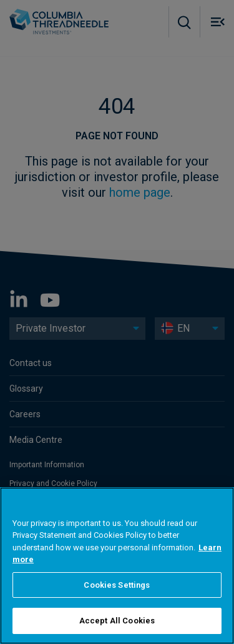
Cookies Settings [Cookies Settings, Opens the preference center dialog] (117, 585)
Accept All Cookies (117, 621)
